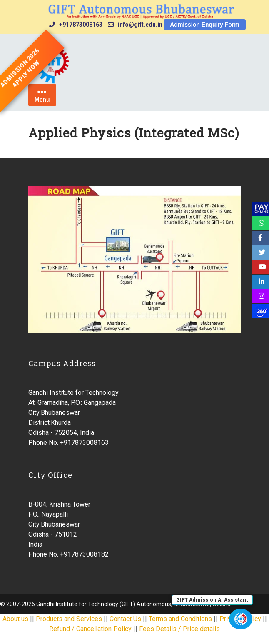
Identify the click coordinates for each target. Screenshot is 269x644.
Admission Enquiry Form (204, 25)
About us (15, 619)
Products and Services (69, 619)
